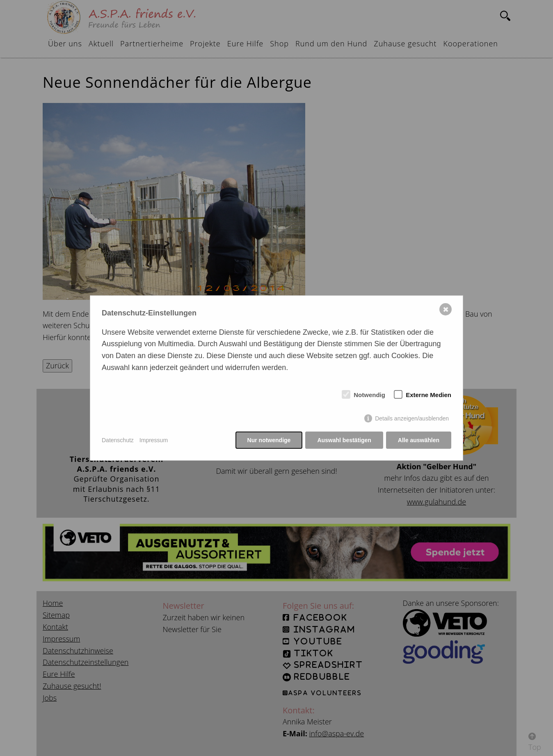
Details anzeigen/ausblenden (412, 418)
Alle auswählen (419, 440)
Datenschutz (118, 440)
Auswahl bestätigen (344, 440)
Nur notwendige (269, 440)
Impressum (154, 440)
